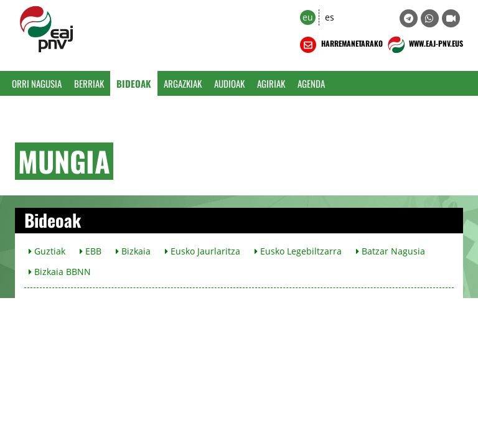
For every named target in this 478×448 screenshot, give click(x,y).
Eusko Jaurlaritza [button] (203, 251)
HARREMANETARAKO (340, 45)
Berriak (89, 83)
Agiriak (271, 83)
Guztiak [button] (47, 251)
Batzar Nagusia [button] (391, 251)
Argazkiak (183, 83)
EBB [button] (91, 251)
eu (308, 17)
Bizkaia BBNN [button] (60, 272)
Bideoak (134, 83)
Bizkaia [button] (133, 251)
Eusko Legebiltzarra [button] (298, 251)
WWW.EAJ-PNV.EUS (424, 45)
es (330, 17)
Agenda (311, 83)
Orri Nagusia (37, 83)
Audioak (229, 83)
